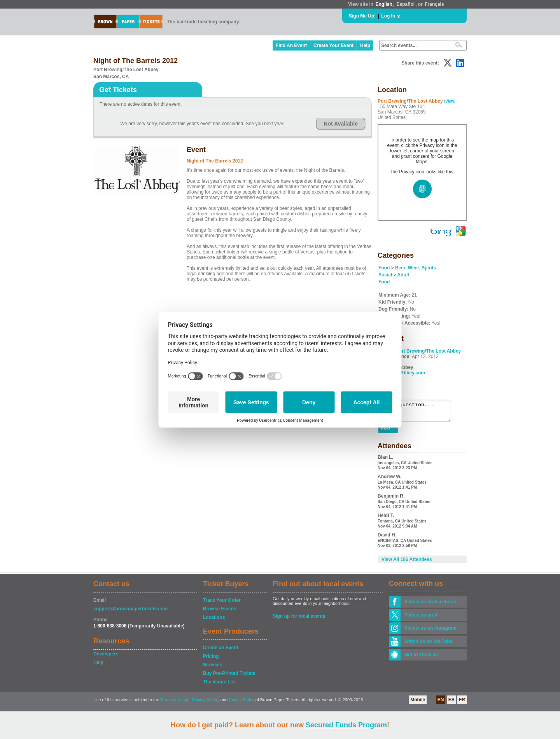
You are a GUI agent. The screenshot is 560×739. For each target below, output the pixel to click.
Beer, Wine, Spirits (416, 268)
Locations (214, 621)
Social (385, 275)
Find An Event (291, 45)
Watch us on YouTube (429, 645)
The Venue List (220, 685)
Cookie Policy (241, 703)
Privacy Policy (205, 703)
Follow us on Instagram (430, 632)
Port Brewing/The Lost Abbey (429, 351)
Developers (106, 657)
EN (441, 703)
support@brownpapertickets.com (130, 612)
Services (213, 668)
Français (434, 4)
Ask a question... (419, 412)
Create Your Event (333, 45)
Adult (403, 275)
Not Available (341, 124)
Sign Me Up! (362, 16)
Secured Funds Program (346, 725)
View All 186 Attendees (407, 563)
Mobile (418, 703)
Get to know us (421, 658)
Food (384, 268)
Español (406, 4)
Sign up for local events (299, 620)
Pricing (211, 660)
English (384, 4)
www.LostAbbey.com (402, 373)
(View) (450, 101)
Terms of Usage (175, 703)
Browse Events (220, 612)
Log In (388, 16)
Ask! (385, 432)
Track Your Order (222, 604)
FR (462, 703)
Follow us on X (421, 618)
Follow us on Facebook (430, 605)
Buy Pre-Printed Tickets (229, 677)
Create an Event (221, 651)
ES (451, 703)
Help (365, 45)
